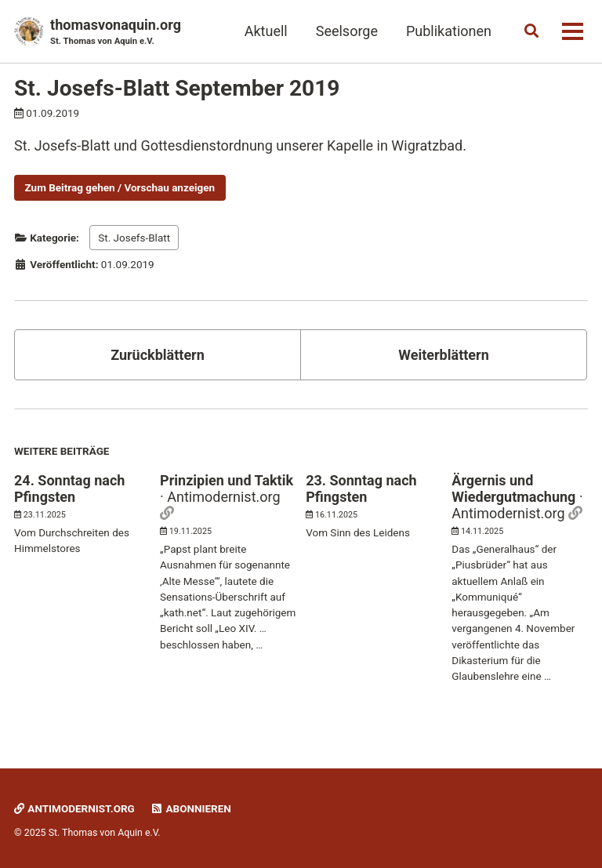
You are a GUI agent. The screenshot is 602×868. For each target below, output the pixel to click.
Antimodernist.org (74, 808)
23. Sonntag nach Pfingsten (361, 488)
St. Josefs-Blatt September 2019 (177, 88)
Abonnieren (190, 808)
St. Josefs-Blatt (134, 238)
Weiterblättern (443, 355)
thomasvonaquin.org (116, 33)
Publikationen (449, 31)
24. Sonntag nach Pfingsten (69, 488)
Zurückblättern (158, 355)
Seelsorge (347, 31)
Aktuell (266, 31)
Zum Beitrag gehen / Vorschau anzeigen (120, 187)
